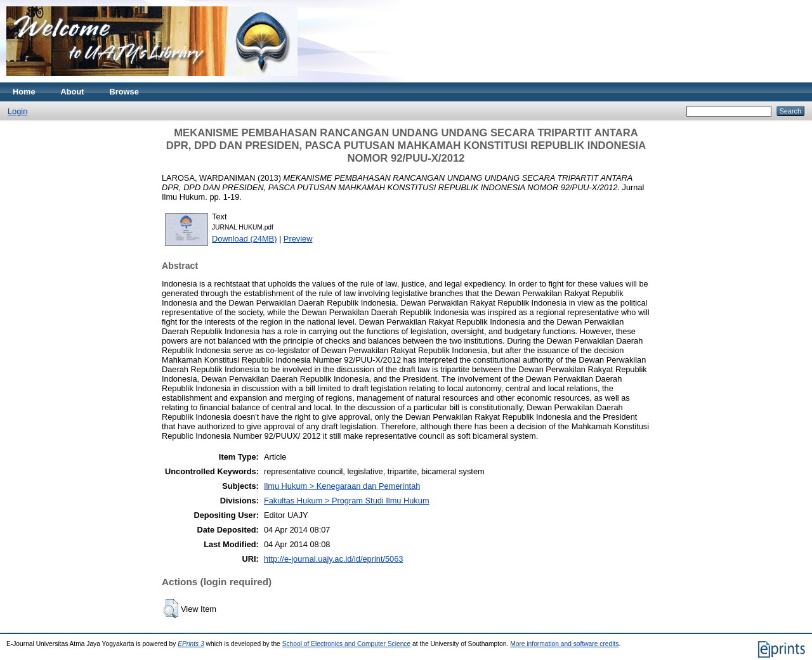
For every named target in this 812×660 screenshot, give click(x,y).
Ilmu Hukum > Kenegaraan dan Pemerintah (342, 486)
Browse (124, 92)
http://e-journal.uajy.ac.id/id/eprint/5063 (334, 559)
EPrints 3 (191, 644)
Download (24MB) (244, 239)
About (73, 92)
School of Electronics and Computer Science (347, 644)
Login (17, 111)
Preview (298, 239)
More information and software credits (564, 644)
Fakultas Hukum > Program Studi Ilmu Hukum (347, 501)
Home (24, 92)
